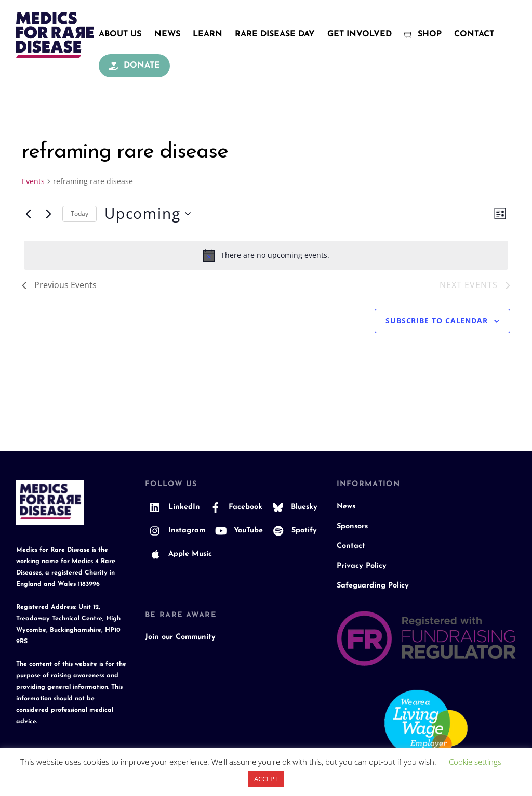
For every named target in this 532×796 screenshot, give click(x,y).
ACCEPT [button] (266, 779)
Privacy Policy (362, 566)
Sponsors (352, 526)
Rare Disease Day (275, 34)
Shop (423, 34)
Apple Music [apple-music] (178, 554)
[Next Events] (48, 214)
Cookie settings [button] (475, 762)
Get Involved (360, 34)
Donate (135, 66)
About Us (120, 34)
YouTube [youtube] (237, 531)
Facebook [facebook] (234, 507)
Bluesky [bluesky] (292, 507)
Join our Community (180, 637)
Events (33, 181)
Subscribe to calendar (437, 321)
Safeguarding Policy (373, 586)
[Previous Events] (28, 214)
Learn (208, 34)
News (167, 34)
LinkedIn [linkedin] (172, 507)
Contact (474, 34)
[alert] (266, 255)
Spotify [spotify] (292, 531)
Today (79, 213)
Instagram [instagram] (175, 531)
